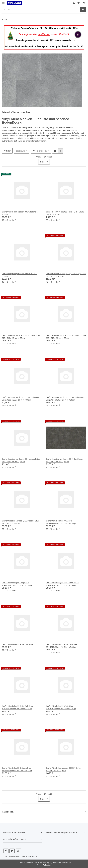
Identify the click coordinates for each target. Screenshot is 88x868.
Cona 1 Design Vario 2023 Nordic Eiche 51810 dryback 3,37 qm (65, 213)
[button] (74, 3)
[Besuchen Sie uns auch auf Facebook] (6, 851)
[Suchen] (83, 9)
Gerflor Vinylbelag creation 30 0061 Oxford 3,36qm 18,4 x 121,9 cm (64, 769)
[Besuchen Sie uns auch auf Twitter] (12, 851)
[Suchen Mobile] (41, 9)
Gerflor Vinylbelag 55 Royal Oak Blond (18, 644)
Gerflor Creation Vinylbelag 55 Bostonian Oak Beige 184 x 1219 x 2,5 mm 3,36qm (65, 399)
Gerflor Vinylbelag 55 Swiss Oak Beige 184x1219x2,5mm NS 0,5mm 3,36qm (18, 707)
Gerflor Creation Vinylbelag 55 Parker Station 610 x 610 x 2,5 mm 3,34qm (65, 460)
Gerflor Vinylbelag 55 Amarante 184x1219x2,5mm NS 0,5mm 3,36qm (61, 522)
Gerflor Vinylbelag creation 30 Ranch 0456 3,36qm (19, 275)
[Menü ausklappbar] (3, 2)
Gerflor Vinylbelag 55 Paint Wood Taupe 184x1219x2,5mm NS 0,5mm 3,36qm (63, 584)
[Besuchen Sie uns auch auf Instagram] (18, 851)
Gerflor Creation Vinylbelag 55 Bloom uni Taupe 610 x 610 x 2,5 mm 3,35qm (66, 337)
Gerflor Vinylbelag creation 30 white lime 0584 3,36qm (21, 213)
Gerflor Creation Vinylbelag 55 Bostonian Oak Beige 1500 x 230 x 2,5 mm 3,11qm (21, 399)
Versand (34, 856)
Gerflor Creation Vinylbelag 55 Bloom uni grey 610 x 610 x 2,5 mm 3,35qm (21, 337)
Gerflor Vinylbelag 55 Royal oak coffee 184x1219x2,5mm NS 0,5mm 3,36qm (62, 646)
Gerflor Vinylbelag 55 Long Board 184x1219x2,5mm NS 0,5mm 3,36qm (17, 584)
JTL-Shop (48, 865)
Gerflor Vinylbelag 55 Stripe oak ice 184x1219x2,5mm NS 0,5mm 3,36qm (17, 769)
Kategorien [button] (8, 812)
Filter (7, 151)
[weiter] (84, 162)
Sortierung (21, 151)
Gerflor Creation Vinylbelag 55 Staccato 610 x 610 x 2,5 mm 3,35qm (21, 522)
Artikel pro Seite (40, 151)
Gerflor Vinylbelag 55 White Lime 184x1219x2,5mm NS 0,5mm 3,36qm (61, 707)
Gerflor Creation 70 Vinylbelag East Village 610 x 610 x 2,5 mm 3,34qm (66, 275)
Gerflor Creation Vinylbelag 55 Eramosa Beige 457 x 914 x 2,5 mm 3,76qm (21, 460)
